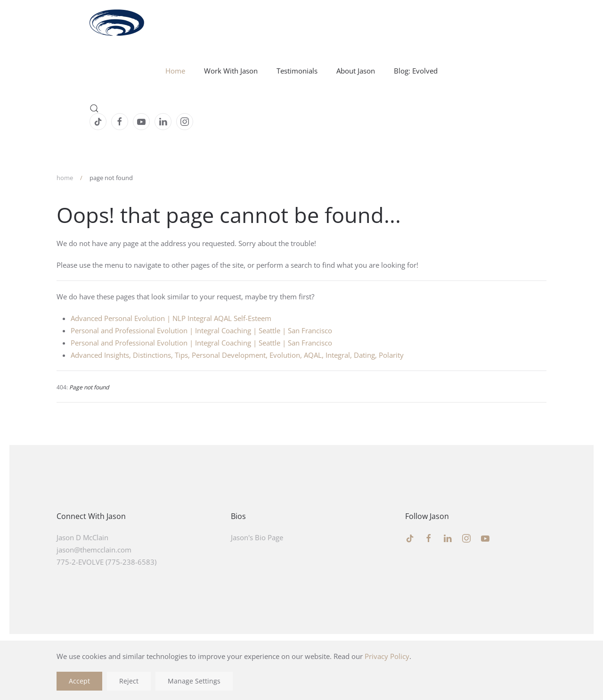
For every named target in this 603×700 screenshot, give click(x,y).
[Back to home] (117, 24)
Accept (79, 681)
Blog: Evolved (416, 71)
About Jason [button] (356, 71)
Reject (129, 681)
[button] (301, 108)
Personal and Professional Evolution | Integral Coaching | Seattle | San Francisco (201, 330)
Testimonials (297, 71)
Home (175, 71)
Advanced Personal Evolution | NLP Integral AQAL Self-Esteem (171, 318)
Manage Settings (194, 681)
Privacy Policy (387, 656)
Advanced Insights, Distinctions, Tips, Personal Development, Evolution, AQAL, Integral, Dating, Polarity (237, 355)
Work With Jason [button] (231, 71)
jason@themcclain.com (94, 550)
